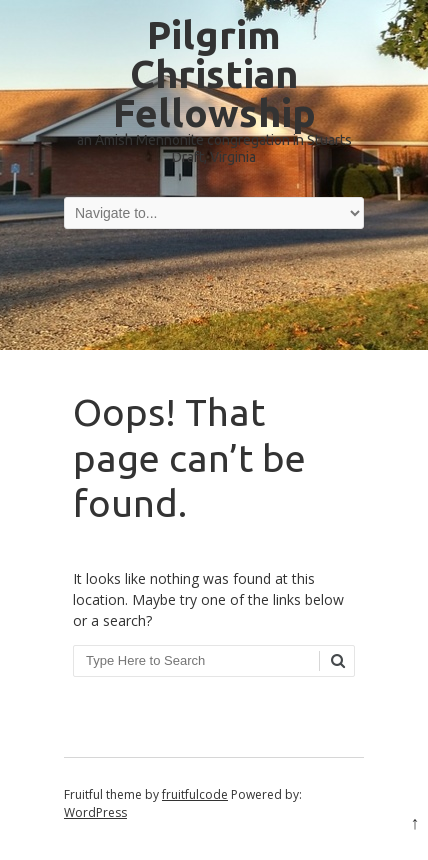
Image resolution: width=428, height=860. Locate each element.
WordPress (95, 812)
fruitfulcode (195, 794)
